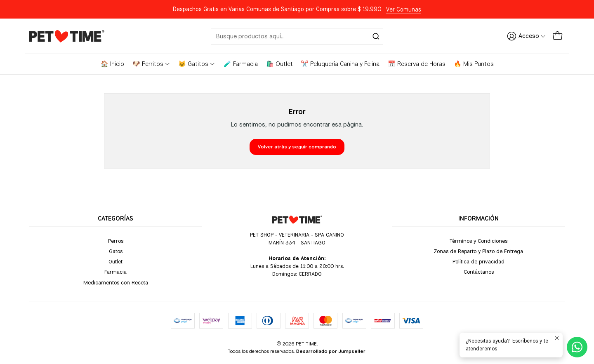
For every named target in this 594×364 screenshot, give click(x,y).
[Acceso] (526, 36)
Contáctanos (479, 272)
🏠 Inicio (112, 64)
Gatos (116, 251)
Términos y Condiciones (478, 241)
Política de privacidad (478, 261)
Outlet (115, 261)
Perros (116, 241)
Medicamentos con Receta (116, 282)
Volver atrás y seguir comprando (297, 147)
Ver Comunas (404, 9)
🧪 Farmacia (241, 64)
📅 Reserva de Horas (417, 64)
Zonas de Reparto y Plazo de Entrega (478, 251)
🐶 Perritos (151, 64)
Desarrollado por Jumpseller (331, 351)
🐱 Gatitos (197, 64)
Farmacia (115, 272)
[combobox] (297, 36)
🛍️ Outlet (279, 64)
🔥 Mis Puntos (474, 64)
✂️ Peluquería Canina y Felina (340, 64)
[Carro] (557, 36)
